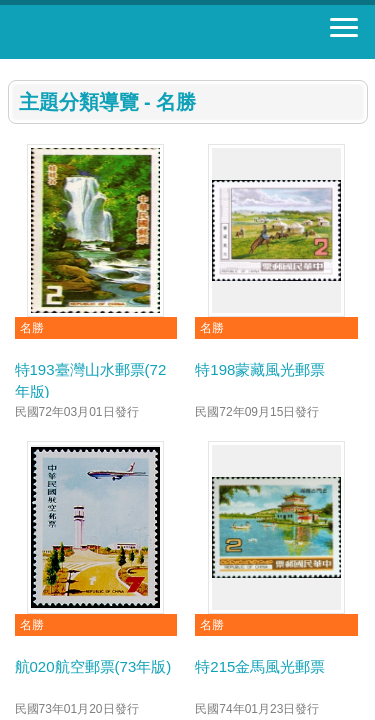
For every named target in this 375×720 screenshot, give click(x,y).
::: (14, 67)
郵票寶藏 (125, 32)
